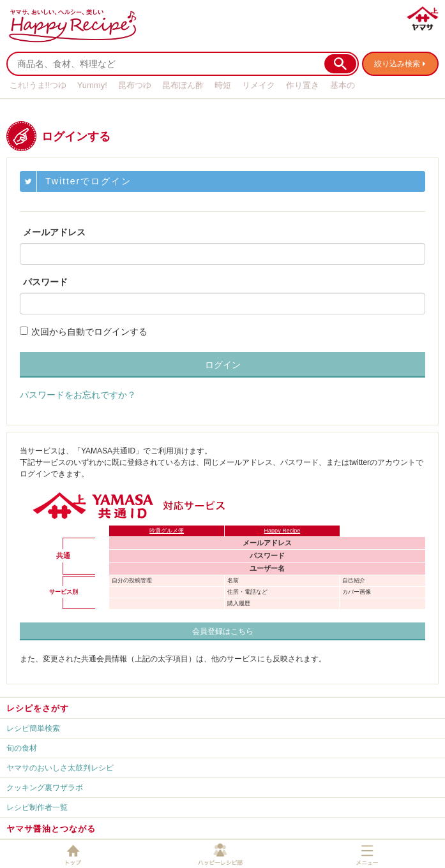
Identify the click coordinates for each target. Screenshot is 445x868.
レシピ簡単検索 (33, 728)
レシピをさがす (38, 708)
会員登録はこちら (223, 631)
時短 (223, 85)
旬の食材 (22, 748)
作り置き (303, 85)
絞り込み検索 (397, 64)
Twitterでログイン (88, 181)
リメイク (259, 85)
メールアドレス (54, 232)
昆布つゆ (135, 85)
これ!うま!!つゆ (38, 85)
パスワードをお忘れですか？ (78, 395)
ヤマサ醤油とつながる (51, 829)
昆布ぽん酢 (183, 85)
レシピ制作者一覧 (37, 807)
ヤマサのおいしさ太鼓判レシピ (60, 768)
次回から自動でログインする (89, 332)
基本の (343, 85)
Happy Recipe (283, 531)
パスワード (45, 282)
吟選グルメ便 (167, 531)
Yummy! (92, 85)
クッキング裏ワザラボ (45, 788)
